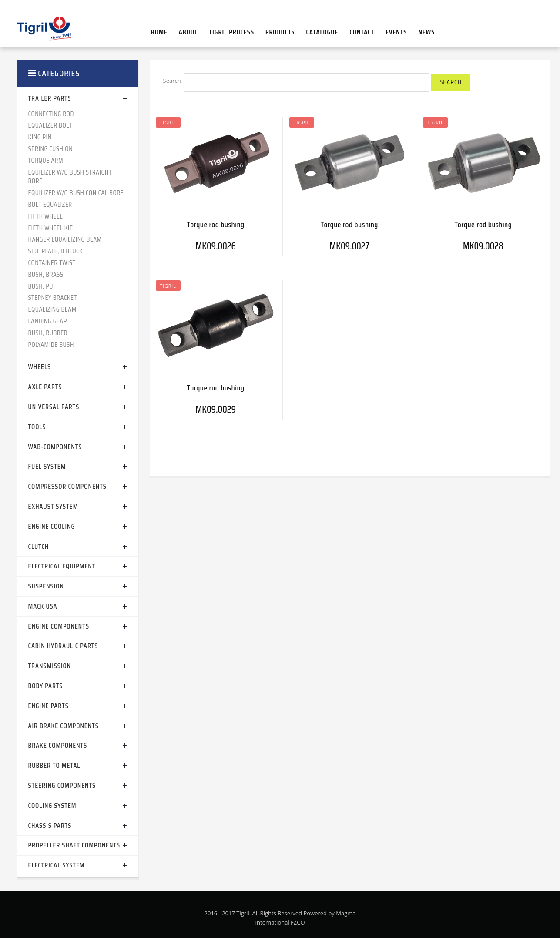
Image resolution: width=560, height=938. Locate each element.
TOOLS (37, 427)
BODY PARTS (46, 686)
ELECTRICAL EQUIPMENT (62, 566)
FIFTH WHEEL (46, 216)
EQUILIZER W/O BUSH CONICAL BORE (76, 193)
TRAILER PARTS (50, 98)
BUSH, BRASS (46, 274)
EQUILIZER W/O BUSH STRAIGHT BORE (70, 177)
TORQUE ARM (46, 160)
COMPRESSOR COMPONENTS (67, 486)
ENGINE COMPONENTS (59, 626)
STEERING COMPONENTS (62, 785)
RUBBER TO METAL (54, 765)
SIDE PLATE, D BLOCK (56, 251)
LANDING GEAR (48, 321)
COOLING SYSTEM (52, 805)
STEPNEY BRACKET (53, 298)
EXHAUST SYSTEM (53, 506)
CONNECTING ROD (51, 114)
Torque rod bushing (216, 225)
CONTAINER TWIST (52, 263)
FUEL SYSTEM (47, 466)
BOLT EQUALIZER (50, 204)
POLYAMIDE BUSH (51, 345)
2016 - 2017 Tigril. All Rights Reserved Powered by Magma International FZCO (280, 918)
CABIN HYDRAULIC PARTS (63, 646)
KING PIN (40, 137)
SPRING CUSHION (51, 149)
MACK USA (43, 606)
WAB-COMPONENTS (55, 447)
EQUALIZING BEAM (52, 309)
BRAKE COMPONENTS (58, 745)
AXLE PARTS (45, 387)
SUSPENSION (46, 586)
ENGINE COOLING (52, 526)
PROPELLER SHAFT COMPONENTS (74, 845)
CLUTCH (39, 546)
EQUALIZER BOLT (50, 125)
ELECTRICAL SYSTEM (57, 865)
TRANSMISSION (50, 666)
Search (172, 81)
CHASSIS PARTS (50, 825)
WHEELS (40, 367)
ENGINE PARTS (49, 706)
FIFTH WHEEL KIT (51, 228)
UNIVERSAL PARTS (54, 407)
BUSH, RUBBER (48, 333)
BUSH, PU (41, 286)
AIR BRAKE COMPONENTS (64, 726)
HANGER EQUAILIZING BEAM (65, 239)
